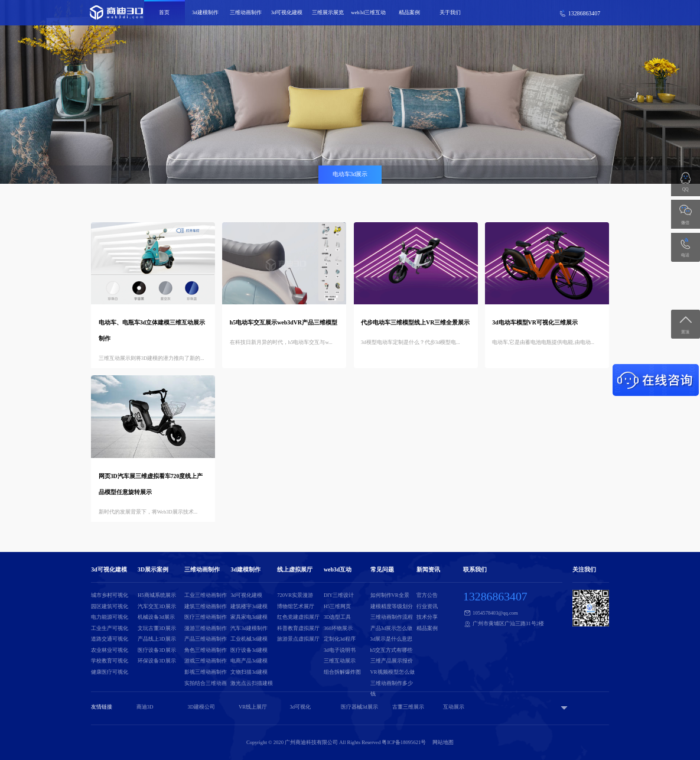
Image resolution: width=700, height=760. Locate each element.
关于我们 (450, 12)
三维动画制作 (246, 12)
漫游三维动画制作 (206, 628)
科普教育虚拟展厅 (298, 628)
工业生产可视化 (110, 628)
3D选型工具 (338, 617)
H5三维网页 (338, 606)
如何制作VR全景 (390, 595)
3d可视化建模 (287, 12)
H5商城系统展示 (157, 595)
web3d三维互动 (368, 12)
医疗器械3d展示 (359, 707)
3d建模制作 (205, 12)
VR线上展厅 (253, 707)
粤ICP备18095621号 (404, 742)
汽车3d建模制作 (249, 628)
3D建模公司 (201, 707)
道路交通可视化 (110, 639)
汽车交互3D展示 (157, 606)
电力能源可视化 (110, 617)
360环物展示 (338, 628)
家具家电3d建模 (249, 617)
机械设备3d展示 (156, 617)
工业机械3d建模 (249, 639)
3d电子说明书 (340, 650)
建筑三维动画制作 (206, 606)
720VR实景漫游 (295, 595)
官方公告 (427, 595)
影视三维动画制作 (206, 672)
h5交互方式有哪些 (392, 650)
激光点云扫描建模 (252, 683)
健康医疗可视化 (110, 672)
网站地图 (443, 742)
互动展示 (454, 707)
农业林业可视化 (110, 650)
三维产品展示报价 (392, 661)
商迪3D (145, 707)
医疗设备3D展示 (157, 650)
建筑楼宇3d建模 (249, 606)
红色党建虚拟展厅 (298, 617)
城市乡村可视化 (110, 595)
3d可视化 (300, 707)
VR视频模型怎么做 (393, 672)
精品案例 (409, 12)
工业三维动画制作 (206, 595)
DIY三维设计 (339, 595)
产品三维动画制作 (206, 639)
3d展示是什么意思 (392, 639)
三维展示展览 (328, 12)
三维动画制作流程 (392, 617)
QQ (686, 189)
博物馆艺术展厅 (296, 606)
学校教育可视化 (110, 661)
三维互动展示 (340, 661)
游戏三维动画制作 (206, 661)
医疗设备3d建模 (249, 650)
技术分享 (427, 617)
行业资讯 (427, 606)
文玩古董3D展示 (157, 628)
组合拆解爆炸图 (342, 672)
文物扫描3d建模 (249, 672)
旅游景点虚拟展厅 (298, 639)
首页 (164, 12)
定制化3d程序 (340, 639)
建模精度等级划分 (392, 606)
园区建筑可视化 (110, 606)
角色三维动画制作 (206, 650)
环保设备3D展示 (157, 661)
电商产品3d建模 (249, 661)
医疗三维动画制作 (206, 617)
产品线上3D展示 (157, 639)
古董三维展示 (408, 707)
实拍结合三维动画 (206, 683)
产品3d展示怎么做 (392, 628)
